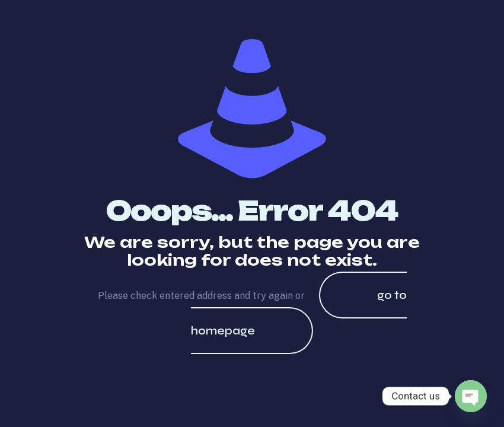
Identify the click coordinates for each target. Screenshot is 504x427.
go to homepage (299, 313)
